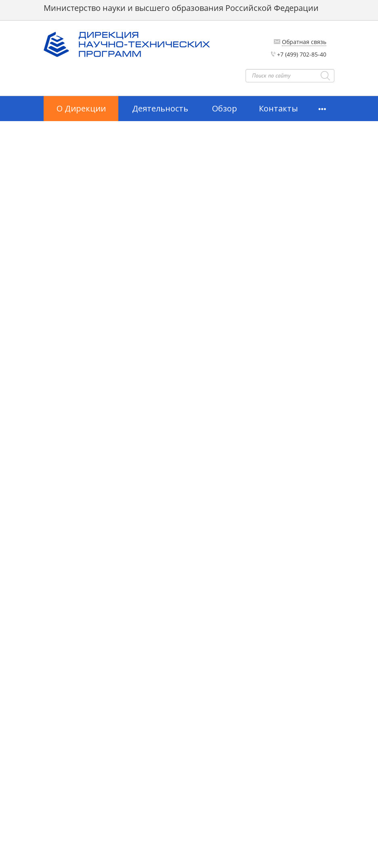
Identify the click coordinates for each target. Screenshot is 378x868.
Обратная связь (304, 42)
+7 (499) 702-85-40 (302, 54)
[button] (322, 109)
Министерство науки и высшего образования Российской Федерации (181, 8)
